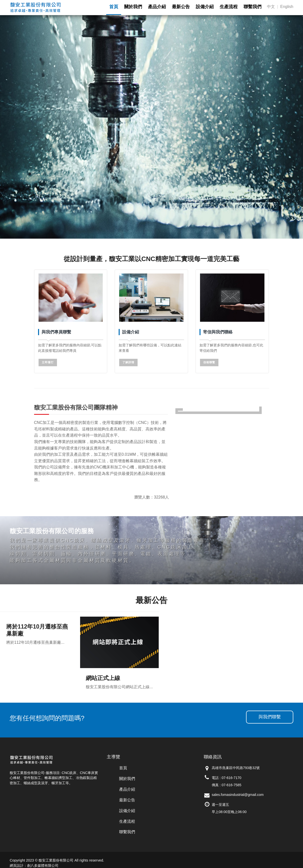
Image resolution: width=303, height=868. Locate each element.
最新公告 (127, 800)
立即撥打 (48, 362)
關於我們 (127, 779)
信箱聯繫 (209, 362)
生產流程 (127, 821)
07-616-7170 (231, 778)
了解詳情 (128, 362)
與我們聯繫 (270, 717)
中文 (271, 7)
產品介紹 (127, 789)
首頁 (123, 768)
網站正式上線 (103, 678)
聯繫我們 (127, 832)
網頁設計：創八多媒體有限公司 (34, 866)
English (287, 7)
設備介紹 (127, 811)
